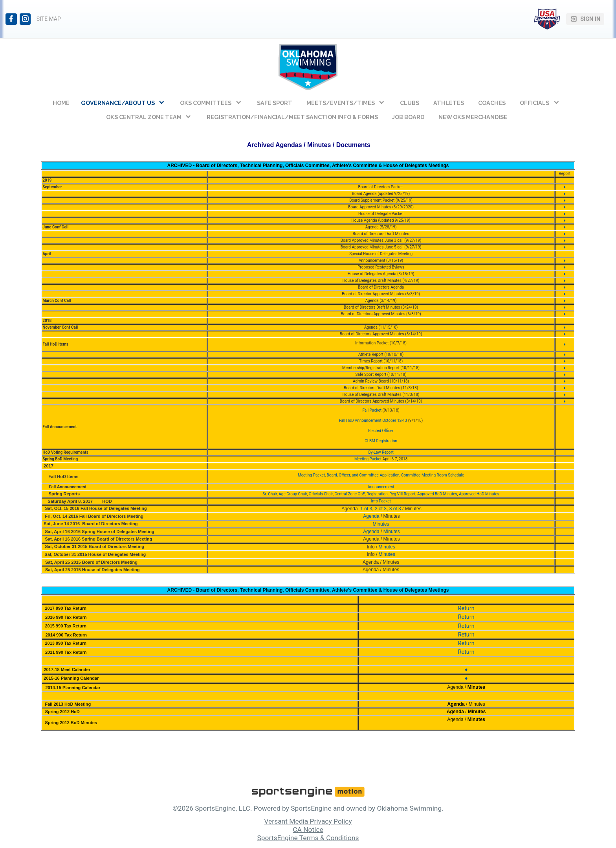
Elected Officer (381, 431)
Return (466, 608)
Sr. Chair (270, 494)
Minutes (392, 532)
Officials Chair (321, 494)
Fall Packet (372, 410)
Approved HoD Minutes (479, 494)
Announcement (381, 487)
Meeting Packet (368, 459)
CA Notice (308, 830)
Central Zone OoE (349, 494)
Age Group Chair (293, 494)
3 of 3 (395, 509)
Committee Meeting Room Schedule (432, 475)
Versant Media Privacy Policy (308, 821)
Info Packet (381, 501)
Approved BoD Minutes (437, 494)
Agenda (371, 516)
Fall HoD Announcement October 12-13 (373, 420)
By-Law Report (381, 452)
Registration (377, 494)
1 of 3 (366, 509)
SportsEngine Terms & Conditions (308, 838)
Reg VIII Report (402, 494)
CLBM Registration (381, 441)
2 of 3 (381, 509)
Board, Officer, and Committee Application (363, 475)
